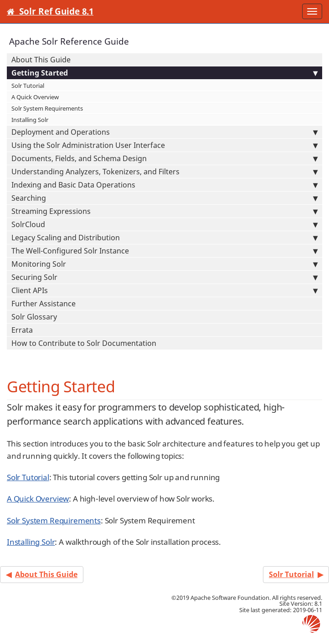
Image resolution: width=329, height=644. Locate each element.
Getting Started (164, 73)
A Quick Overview (35, 97)
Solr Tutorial (28, 86)
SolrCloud (164, 224)
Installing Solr (30, 120)
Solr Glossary (34, 317)
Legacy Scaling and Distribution (164, 238)
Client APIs (164, 290)
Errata (22, 330)
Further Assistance (44, 304)
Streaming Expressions (164, 211)
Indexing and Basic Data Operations (164, 185)
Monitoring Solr (164, 264)
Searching (164, 198)
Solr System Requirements (47, 108)
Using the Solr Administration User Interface (164, 145)
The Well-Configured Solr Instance (164, 251)
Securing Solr (164, 277)
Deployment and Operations (164, 132)
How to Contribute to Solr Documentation (84, 343)
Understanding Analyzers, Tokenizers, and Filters (164, 172)
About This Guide (41, 60)
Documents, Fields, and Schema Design (164, 158)
